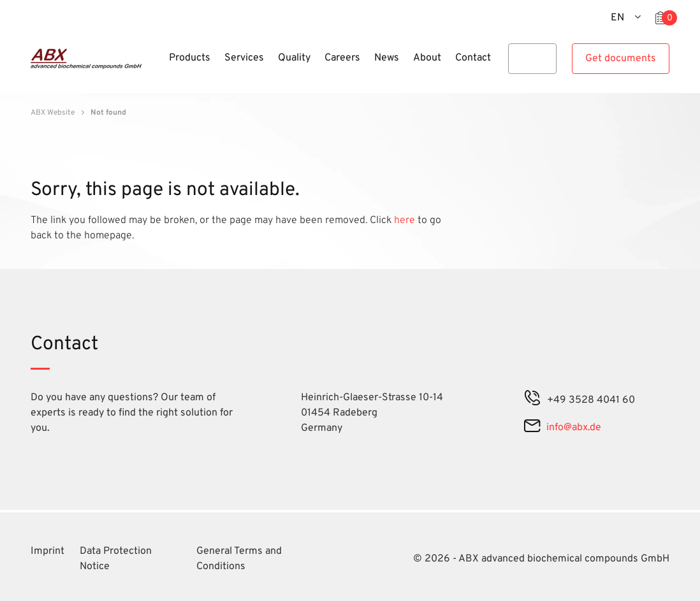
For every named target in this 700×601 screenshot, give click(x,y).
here (406, 221)
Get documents (621, 59)
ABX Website (53, 113)
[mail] (532, 428)
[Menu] (158, 66)
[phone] (532, 400)
